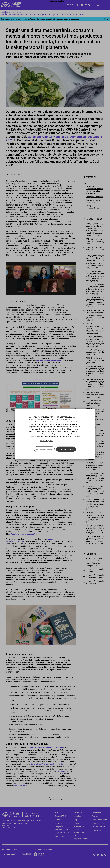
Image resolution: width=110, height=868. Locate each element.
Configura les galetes (44, 449)
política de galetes (47, 441)
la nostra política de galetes (66, 424)
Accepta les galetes (66, 449)
